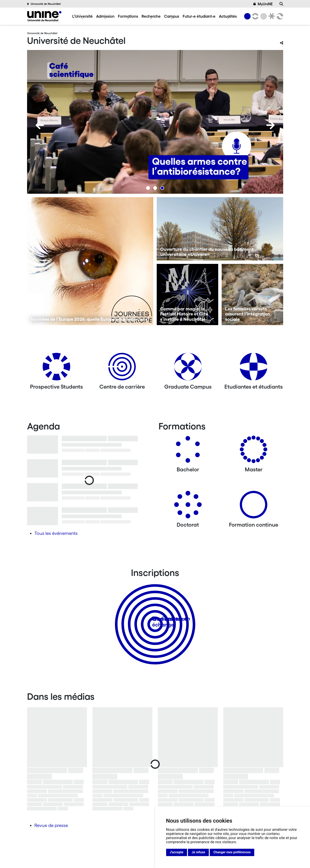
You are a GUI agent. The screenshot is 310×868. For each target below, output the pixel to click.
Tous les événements (56, 533)
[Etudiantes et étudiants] (254, 368)
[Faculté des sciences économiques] (279, 16)
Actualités (228, 16)
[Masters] (254, 451)
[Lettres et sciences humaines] (255, 16)
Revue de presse (51, 825)
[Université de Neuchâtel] (44, 16)
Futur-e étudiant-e (199, 16)
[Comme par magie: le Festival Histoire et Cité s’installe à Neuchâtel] (187, 295)
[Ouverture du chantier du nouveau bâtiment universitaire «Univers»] (220, 229)
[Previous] (40, 125)
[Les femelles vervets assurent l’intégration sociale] (252, 295)
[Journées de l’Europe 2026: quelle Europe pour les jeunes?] (90, 261)
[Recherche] (281, 4)
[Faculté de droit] (271, 16)
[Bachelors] (188, 451)
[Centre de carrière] (122, 368)
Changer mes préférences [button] (232, 852)
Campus (172, 16)
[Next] (271, 125)
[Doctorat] (188, 506)
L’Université (82, 16)
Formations (128, 16)
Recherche (151, 16)
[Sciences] (263, 16)
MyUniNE (263, 4)
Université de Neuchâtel (44, 4)
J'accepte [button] (177, 852)
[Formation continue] (254, 506)
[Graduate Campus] (188, 368)
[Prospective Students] (56, 368)
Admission (105, 16)
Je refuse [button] (198, 852)
